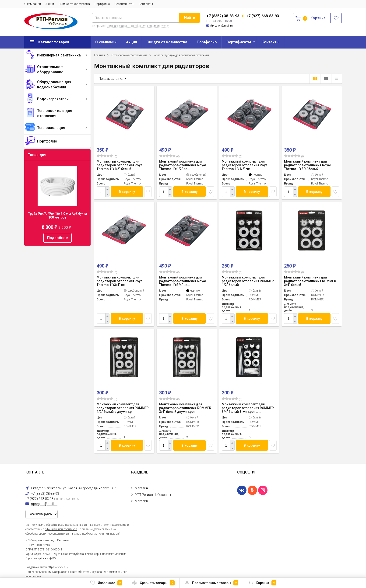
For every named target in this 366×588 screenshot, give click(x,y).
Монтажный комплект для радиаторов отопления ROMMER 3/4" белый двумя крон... (185, 408)
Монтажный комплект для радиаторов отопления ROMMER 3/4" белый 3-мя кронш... (248, 408)
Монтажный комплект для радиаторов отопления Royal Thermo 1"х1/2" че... (245, 165)
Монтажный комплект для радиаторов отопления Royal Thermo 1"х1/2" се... (183, 165)
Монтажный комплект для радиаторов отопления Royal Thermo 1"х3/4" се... (120, 281)
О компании (33, 4)
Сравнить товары (153, 583)
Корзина (262, 583)
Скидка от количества (74, 4)
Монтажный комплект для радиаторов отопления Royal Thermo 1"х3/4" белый (307, 165)
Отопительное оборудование (50, 69)
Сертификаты (124, 4)
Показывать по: (111, 79)
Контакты (146, 4)
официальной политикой (61, 529)
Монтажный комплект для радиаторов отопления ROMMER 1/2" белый (248, 281)
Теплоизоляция (51, 128)
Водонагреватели (53, 99)
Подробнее (58, 238)
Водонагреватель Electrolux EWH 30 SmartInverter (138, 26)
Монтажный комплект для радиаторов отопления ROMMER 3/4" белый (310, 281)
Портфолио (102, 4)
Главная (99, 55)
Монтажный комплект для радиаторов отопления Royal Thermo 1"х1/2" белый (120, 165)
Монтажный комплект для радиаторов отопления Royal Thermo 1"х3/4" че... (183, 281)
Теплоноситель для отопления (55, 113)
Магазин (141, 488)
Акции (50, 4)
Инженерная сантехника (59, 55)
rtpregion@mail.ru (222, 26)
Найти (190, 18)
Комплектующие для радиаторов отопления (181, 55)
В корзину (127, 192)
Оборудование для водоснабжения (54, 85)
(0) (107, 156)
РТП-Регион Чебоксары (153, 495)
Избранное (106, 583)
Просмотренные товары (211, 583)
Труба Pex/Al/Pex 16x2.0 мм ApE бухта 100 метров (58, 216)
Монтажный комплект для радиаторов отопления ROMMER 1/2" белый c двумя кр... (123, 408)
